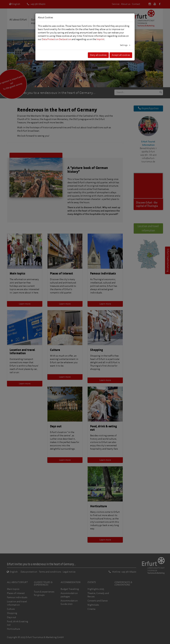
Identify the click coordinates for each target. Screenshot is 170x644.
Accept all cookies (121, 55)
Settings (124, 45)
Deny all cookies (98, 55)
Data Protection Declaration (56, 39)
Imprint (100, 39)
